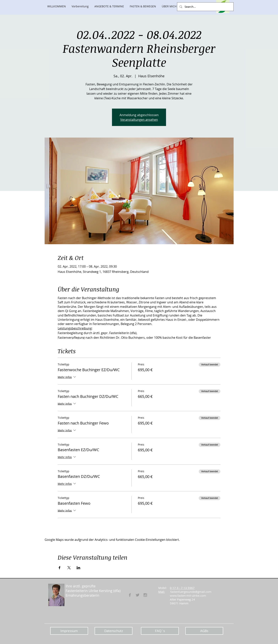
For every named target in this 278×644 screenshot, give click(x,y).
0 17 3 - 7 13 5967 (182, 588)
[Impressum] (69, 631)
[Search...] (205, 7)
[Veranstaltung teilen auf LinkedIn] (78, 568)
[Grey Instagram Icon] (145, 595)
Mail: (162, 592)
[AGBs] (204, 631)
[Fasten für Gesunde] (130, 595)
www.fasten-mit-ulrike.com (188, 596)
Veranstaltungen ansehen (139, 120)
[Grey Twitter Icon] (138, 595)
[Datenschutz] (114, 631)
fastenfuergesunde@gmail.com (191, 592)
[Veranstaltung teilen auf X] (69, 568)
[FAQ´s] (160, 631)
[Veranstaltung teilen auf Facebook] (60, 568)
